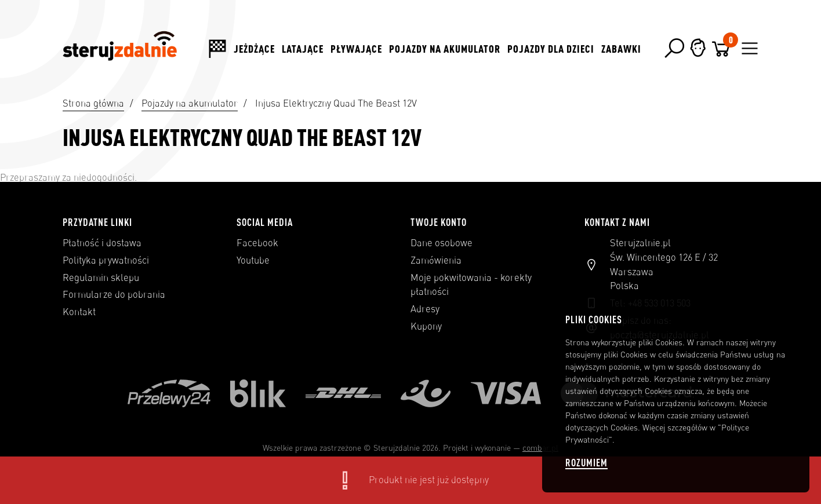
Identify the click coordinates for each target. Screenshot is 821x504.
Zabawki (621, 49)
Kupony (426, 326)
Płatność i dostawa (102, 243)
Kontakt (79, 312)
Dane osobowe (442, 243)
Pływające (356, 49)
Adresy (425, 309)
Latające (303, 49)
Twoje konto (439, 222)
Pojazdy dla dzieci (551, 49)
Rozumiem (586, 463)
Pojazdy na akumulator (445, 49)
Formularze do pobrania (114, 294)
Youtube (253, 260)
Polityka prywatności (106, 260)
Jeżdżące (254, 49)
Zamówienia (436, 260)
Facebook (257, 243)
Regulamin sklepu (101, 277)
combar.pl (540, 448)
